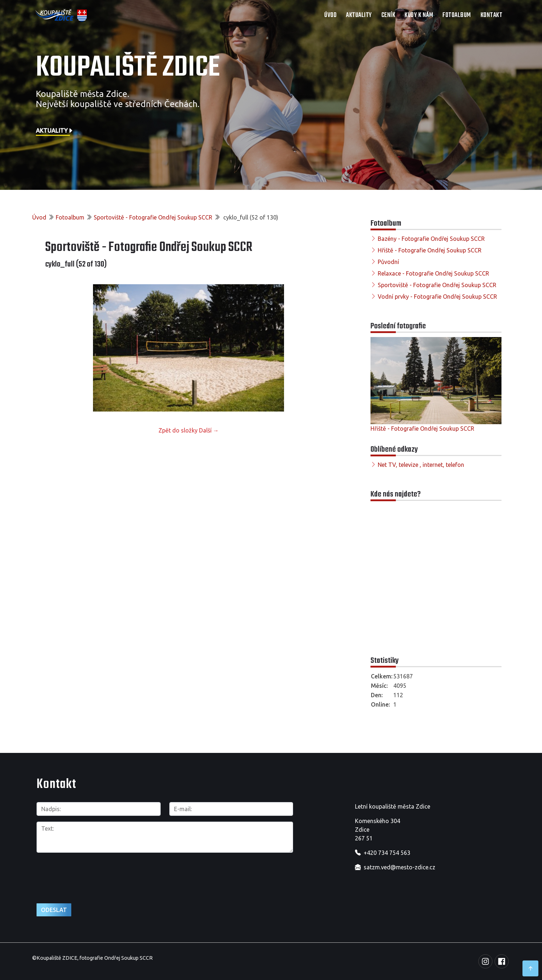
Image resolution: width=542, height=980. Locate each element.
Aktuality (359, 15)
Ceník (388, 15)
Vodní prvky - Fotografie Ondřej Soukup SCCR (437, 297)
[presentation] (92, 874)
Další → (209, 430)
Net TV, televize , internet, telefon (421, 465)
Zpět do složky (178, 430)
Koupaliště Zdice (128, 68)
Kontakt (492, 15)
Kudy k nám (419, 15)
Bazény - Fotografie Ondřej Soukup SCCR (431, 239)
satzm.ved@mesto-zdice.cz (399, 867)
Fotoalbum (457, 15)
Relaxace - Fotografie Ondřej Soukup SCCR (433, 273)
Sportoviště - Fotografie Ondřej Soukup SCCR (153, 217)
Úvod (330, 15)
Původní (388, 262)
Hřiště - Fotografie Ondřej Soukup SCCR (430, 250)
